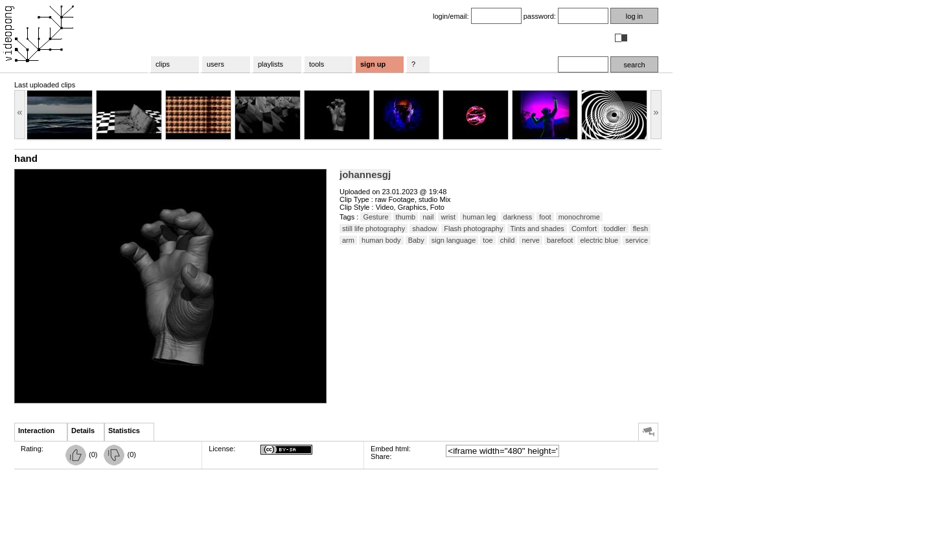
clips (163, 64)
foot (545, 217)
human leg (479, 217)
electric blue (599, 240)
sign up (373, 64)
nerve (531, 240)
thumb (406, 217)
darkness (518, 217)
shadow (424, 229)
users (215, 64)
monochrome (579, 217)
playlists (271, 64)
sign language (454, 240)
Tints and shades (537, 229)
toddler (615, 229)
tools (317, 64)
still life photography (374, 229)
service (637, 240)
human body (381, 240)
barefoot (560, 240)
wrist (448, 217)
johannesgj (365, 174)
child (508, 240)
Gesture (375, 217)
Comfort (584, 229)
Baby (416, 240)
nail (428, 217)
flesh (640, 229)
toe (488, 240)
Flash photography (473, 229)
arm (348, 240)
